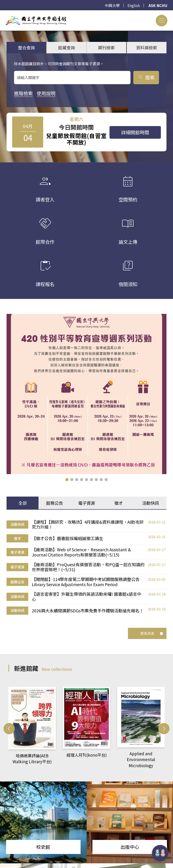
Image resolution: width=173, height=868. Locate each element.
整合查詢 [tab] (26, 47)
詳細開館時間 (135, 132)
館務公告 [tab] (55, 503)
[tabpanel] (86, 567)
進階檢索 (23, 93)
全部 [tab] (23, 503)
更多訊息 (152, 633)
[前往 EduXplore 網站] (160, 853)
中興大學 (112, 5)
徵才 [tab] (119, 503)
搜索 (146, 77)
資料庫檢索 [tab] (147, 47)
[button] (67, 480)
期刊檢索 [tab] (106, 47)
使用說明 (46, 93)
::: (1, 13)
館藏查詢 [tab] (67, 47)
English (134, 5)
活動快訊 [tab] (151, 503)
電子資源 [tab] (87, 503)
